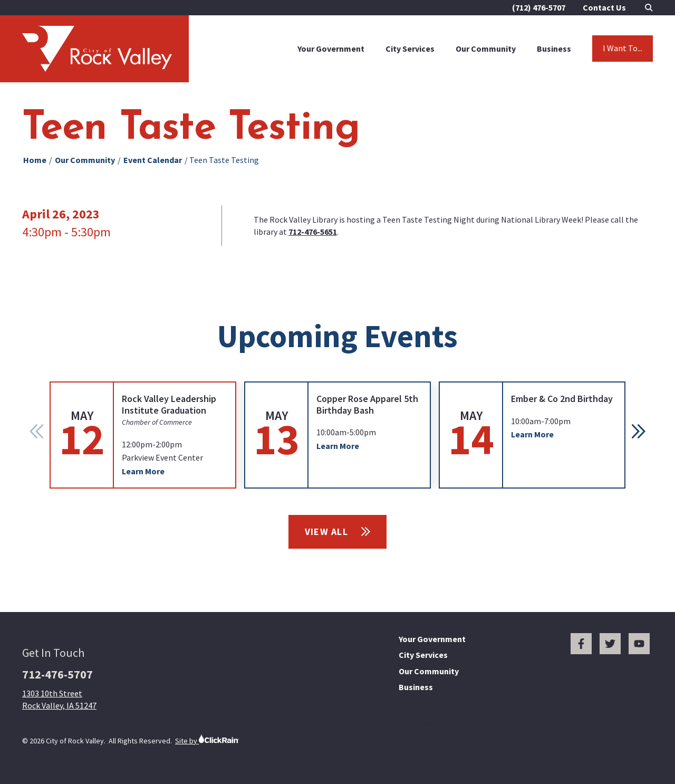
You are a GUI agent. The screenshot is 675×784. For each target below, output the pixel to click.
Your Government (331, 49)
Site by (207, 739)
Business (554, 49)
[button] (639, 432)
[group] (143, 435)
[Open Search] (649, 8)
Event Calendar (153, 160)
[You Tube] (639, 644)
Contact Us (604, 7)
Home (35, 160)
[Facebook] (581, 644)
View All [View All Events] (338, 532)
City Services (410, 49)
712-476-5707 (57, 674)
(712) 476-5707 (539, 7)
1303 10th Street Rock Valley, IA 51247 (59, 699)
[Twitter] (610, 644)
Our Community (486, 49)
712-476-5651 (313, 232)
